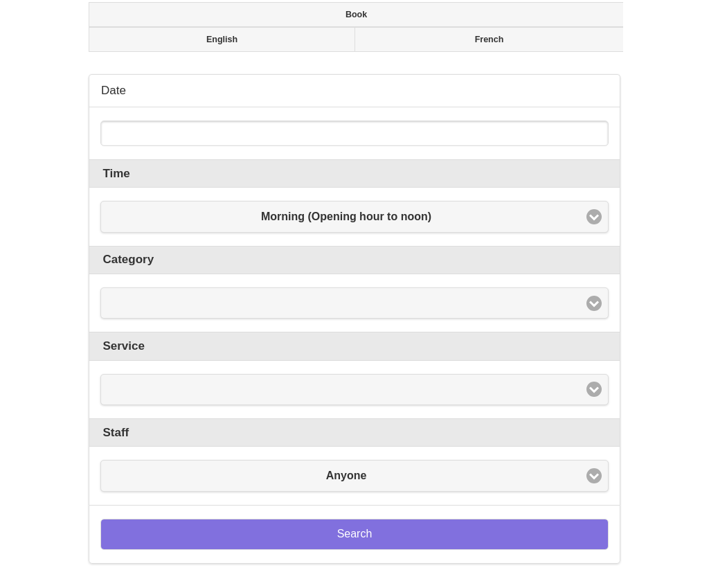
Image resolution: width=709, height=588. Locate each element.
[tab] (354, 15)
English (222, 39)
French (490, 39)
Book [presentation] (356, 15)
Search (355, 534)
